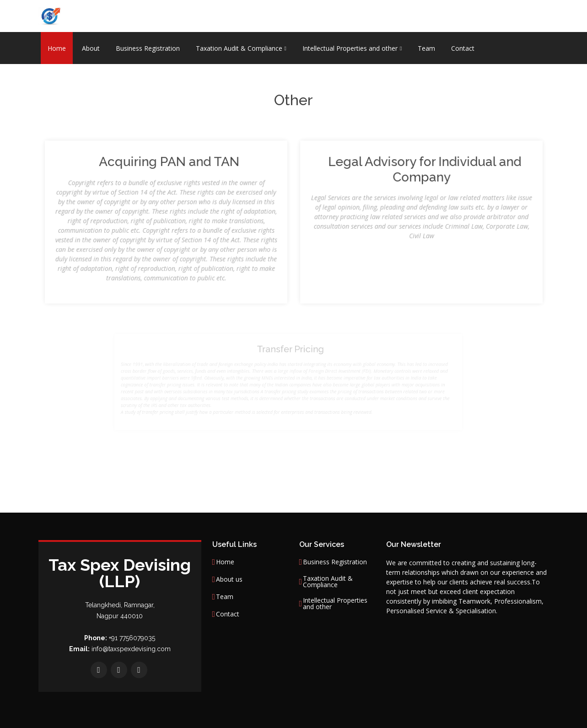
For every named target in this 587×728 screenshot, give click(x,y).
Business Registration (148, 48)
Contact (463, 48)
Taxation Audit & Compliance (328, 582)
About (91, 48)
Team (426, 48)
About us (229, 579)
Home (57, 48)
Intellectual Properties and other (335, 604)
